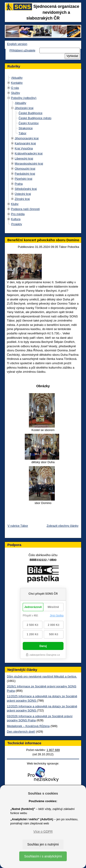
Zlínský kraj (22, 199)
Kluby (15, 204)
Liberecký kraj (24, 158)
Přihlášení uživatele (22, 50)
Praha (19, 184)
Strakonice (26, 128)
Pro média (18, 214)
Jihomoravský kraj (27, 138)
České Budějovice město (35, 118)
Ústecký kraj (23, 194)
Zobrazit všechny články (62, 526)
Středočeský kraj (26, 189)
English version (17, 44)
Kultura (16, 219)
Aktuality (17, 78)
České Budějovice (31, 113)
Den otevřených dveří (21, 732)
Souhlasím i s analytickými (43, 856)
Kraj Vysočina (24, 148)
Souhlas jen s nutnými (43, 844)
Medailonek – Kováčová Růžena (28, 726)
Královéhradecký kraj (29, 153)
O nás (15, 88)
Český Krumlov (29, 123)
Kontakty (17, 83)
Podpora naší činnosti (25, 209)
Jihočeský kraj (24, 108)
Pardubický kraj (25, 174)
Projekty (17, 224)
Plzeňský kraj (24, 179)
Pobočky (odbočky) (24, 98)
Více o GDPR (43, 832)
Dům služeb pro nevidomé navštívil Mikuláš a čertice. (42, 676)
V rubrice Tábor (18, 526)
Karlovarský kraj (25, 143)
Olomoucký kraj (25, 169)
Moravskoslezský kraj (29, 164)
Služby (15, 93)
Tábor (22, 133)
